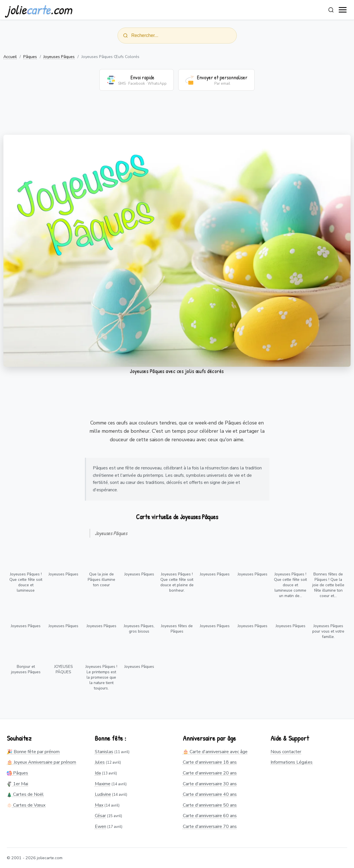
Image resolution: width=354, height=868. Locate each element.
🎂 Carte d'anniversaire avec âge (215, 752)
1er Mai (17, 784)
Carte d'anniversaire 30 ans (210, 784)
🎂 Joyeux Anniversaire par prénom (41, 762)
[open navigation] (343, 10)
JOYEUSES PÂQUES (64, 669)
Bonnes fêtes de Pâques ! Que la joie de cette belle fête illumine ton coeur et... (328, 585)
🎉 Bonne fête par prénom (33, 752)
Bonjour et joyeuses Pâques (26, 669)
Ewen (100, 826)
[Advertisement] (177, 116)
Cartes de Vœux (26, 805)
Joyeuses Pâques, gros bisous (139, 629)
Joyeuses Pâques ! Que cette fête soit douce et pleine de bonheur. (177, 582)
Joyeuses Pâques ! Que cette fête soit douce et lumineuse (26, 582)
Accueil (10, 57)
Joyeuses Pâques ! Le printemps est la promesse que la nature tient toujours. (101, 677)
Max (99, 805)
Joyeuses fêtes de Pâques (177, 629)
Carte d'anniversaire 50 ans (210, 805)
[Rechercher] (331, 10)
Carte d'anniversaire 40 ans (210, 794)
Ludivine (103, 794)
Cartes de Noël (25, 794)
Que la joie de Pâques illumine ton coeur (101, 580)
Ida (98, 773)
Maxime (103, 784)
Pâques (30, 57)
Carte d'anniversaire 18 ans (210, 762)
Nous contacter (286, 752)
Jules (100, 762)
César (100, 816)
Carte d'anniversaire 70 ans (210, 826)
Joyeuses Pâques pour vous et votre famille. (328, 631)
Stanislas (104, 752)
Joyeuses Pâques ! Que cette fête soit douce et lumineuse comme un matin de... (290, 585)
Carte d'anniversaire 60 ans (210, 816)
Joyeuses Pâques (59, 57)
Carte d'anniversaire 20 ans (210, 773)
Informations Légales (292, 762)
